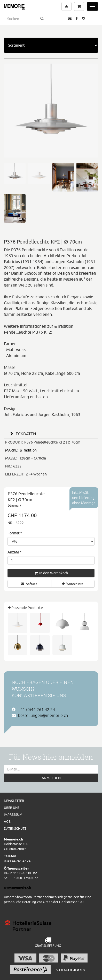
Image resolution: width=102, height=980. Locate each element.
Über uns (12, 808)
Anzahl (14, 552)
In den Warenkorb (51, 573)
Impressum (13, 814)
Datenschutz (15, 828)
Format (15, 533)
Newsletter (14, 801)
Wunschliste (73, 584)
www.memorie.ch (17, 887)
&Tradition (21, 450)
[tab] (51, 433)
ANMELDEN (51, 778)
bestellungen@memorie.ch (43, 715)
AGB (7, 821)
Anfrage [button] (29, 584)
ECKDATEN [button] (22, 434)
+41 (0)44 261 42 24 (37, 709)
